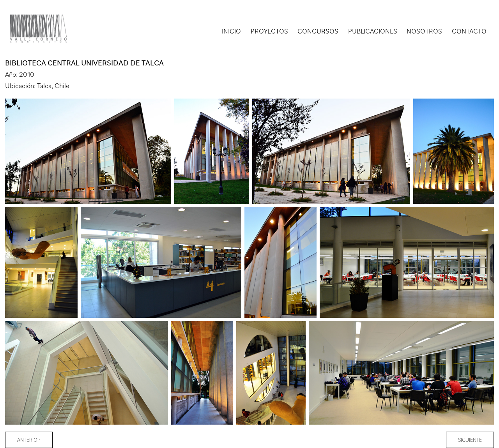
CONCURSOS (318, 31)
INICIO (231, 31)
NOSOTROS (424, 31)
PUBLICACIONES (373, 31)
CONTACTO (469, 31)
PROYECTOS (269, 31)
